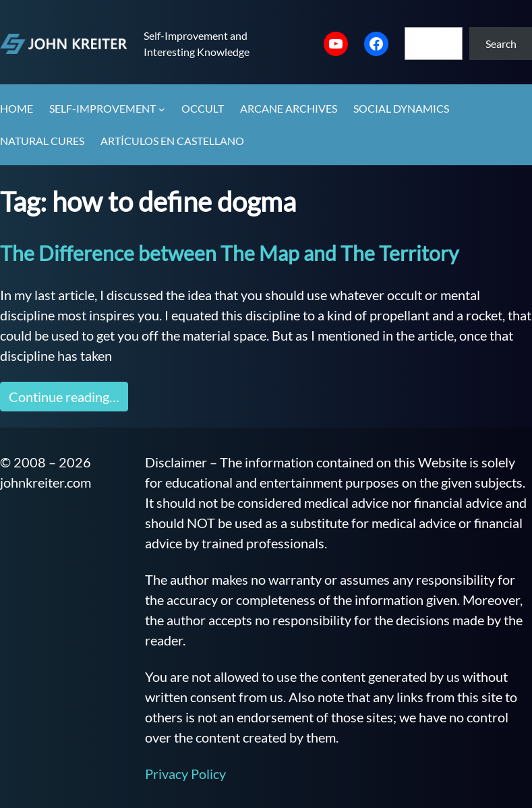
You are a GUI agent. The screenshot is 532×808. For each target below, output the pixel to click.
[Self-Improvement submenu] (162, 109)
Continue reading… (64, 397)
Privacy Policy (185, 774)
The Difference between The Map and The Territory (229, 253)
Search (501, 44)
